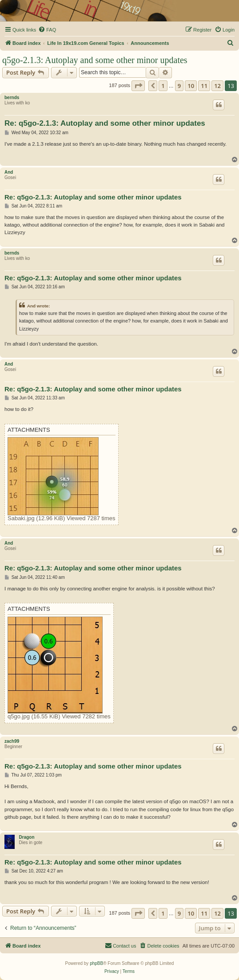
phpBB (96, 963)
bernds (12, 98)
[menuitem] (47, 30)
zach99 (12, 741)
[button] (138, 86)
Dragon (27, 837)
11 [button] (204, 86)
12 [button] (217, 86)
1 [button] (163, 86)
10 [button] (191, 86)
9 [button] (179, 86)
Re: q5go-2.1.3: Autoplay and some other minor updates (105, 123)
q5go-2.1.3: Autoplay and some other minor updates (95, 60)
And (9, 172)
